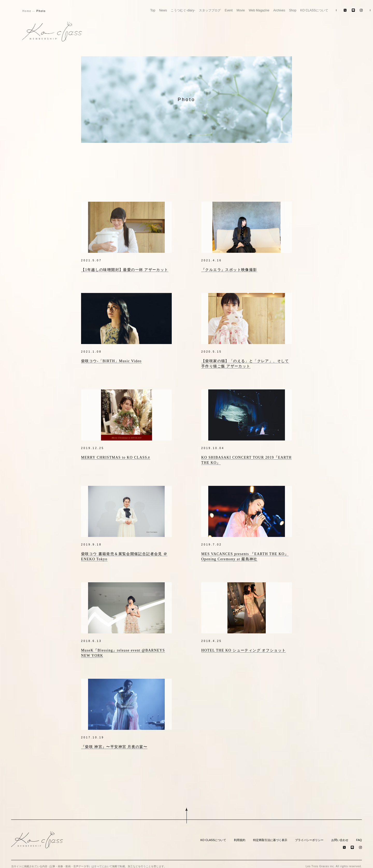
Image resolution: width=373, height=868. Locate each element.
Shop (293, 10)
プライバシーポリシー (309, 836)
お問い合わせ (340, 836)
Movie (241, 10)
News (163, 10)
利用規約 (240, 836)
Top (153, 10)
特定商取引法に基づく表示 (270, 836)
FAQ (359, 836)
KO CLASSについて (314, 10)
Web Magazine (259, 10)
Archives (279, 10)
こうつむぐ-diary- (183, 10)
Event (229, 10)
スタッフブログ (210, 10)
